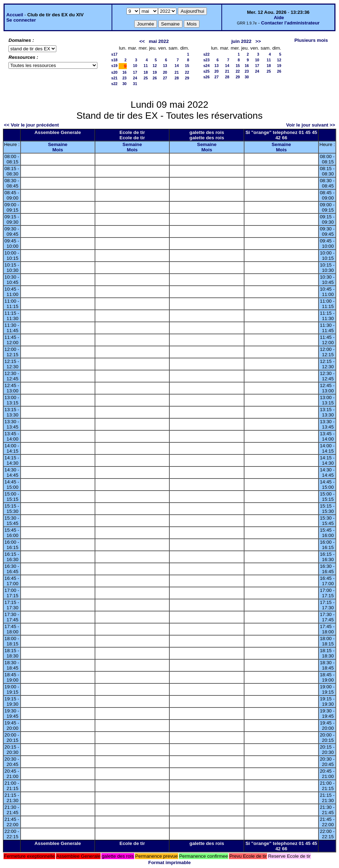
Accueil (15, 15)
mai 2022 (159, 41)
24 (135, 78)
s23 (207, 60)
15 (187, 66)
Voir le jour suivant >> (311, 125)
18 (146, 72)
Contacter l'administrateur (290, 23)
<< (142, 41)
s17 (114, 54)
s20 (114, 72)
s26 (207, 77)
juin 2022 (241, 41)
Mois (58, 150)
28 (177, 78)
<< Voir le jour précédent (31, 125)
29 (187, 78)
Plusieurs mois (311, 40)
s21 (114, 78)
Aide (279, 18)
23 (124, 78)
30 (124, 84)
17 (135, 72)
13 (165, 66)
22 (187, 72)
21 (177, 72)
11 (146, 66)
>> (258, 41)
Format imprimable (170, 863)
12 (155, 66)
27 (165, 78)
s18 (114, 60)
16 (124, 72)
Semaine (58, 144)
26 (155, 78)
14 (177, 66)
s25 (207, 71)
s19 (114, 66)
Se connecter (21, 20)
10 (135, 66)
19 (155, 72)
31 (135, 84)
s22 (114, 84)
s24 (207, 66)
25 (146, 78)
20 (165, 72)
